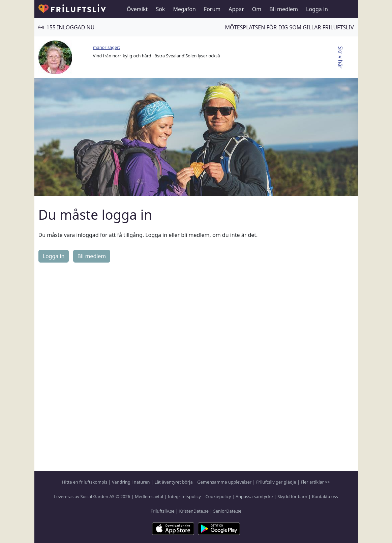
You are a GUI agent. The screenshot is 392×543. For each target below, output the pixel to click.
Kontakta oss (325, 496)
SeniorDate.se (228, 511)
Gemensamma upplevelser (224, 482)
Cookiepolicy (218, 496)
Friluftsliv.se (163, 511)
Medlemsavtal (149, 496)
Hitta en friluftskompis (85, 482)
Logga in (317, 9)
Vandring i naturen (131, 482)
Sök (160, 9)
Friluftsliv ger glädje (276, 482)
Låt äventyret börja (173, 482)
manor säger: (107, 47)
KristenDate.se (194, 511)
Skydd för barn (292, 496)
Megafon (184, 9)
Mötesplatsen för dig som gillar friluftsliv (289, 27)
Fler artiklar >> (315, 482)
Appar (236, 9)
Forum (212, 9)
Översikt (137, 9)
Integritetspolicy (184, 496)
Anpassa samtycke (254, 496)
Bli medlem (284, 9)
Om (257, 9)
